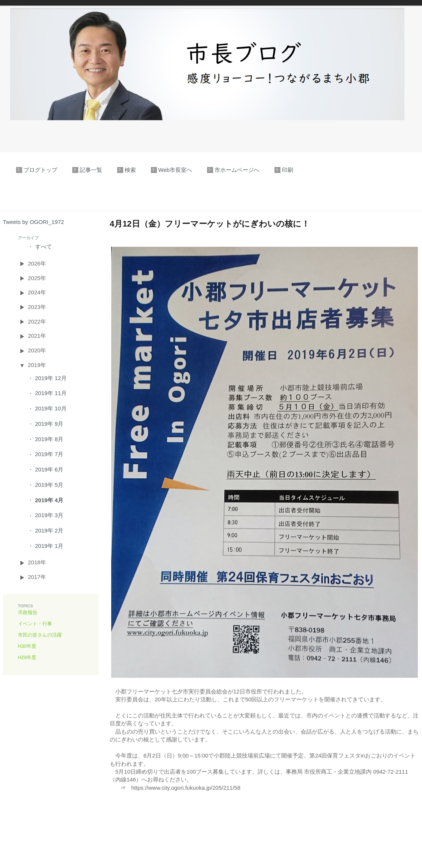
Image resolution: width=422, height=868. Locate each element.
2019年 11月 (51, 393)
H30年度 (27, 646)
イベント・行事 (35, 624)
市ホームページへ (237, 170)
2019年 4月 (49, 500)
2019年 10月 (51, 408)
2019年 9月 (49, 424)
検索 (130, 170)
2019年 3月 (49, 515)
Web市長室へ (175, 170)
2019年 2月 (49, 530)
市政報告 (28, 612)
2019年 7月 (49, 454)
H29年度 (27, 657)
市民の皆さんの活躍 (40, 635)
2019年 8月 (49, 439)
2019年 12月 (51, 378)
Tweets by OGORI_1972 (34, 222)
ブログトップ (40, 170)
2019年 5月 (49, 485)
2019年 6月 (49, 469)
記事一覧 (91, 170)
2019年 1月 (49, 546)
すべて (44, 247)
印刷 (288, 170)
